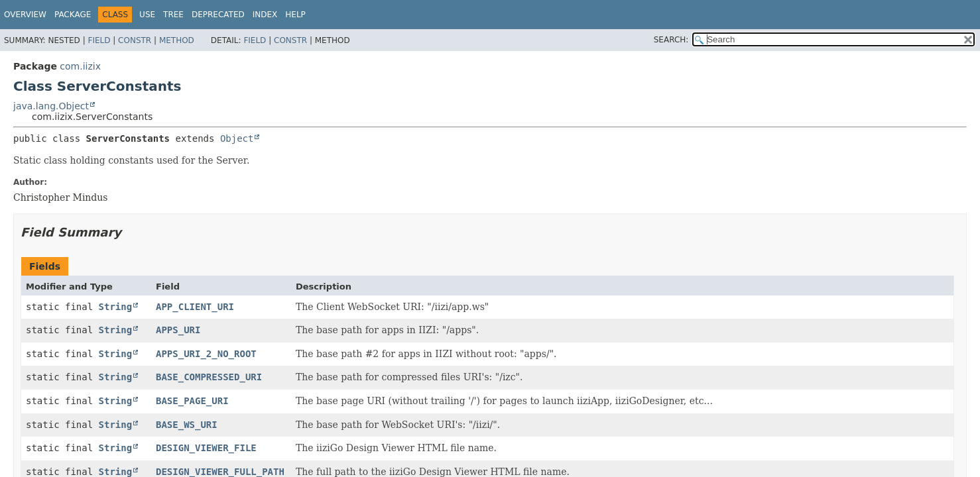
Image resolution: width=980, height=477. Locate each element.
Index (265, 15)
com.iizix (80, 66)
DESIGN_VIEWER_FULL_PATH (220, 472)
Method (177, 40)
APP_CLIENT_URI (195, 307)
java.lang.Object (51, 106)
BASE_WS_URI (187, 425)
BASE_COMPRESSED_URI (209, 377)
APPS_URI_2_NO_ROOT (206, 354)
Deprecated (218, 15)
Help (295, 15)
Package (73, 15)
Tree (173, 15)
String (116, 307)
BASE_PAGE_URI (192, 401)
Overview (25, 15)
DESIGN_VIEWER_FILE (206, 448)
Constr (135, 40)
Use (147, 15)
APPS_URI (178, 330)
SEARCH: (671, 40)
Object (237, 138)
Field (99, 40)
